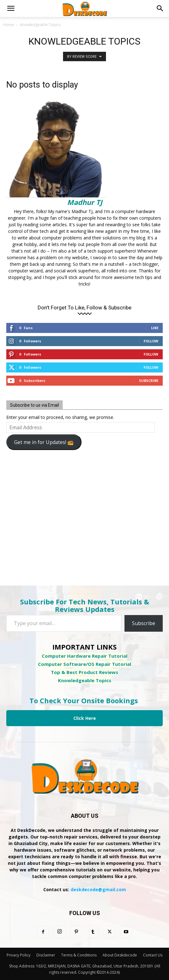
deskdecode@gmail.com (98, 889)
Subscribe (149, 380)
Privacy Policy (18, 955)
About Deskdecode (120, 955)
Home (9, 25)
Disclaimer (46, 955)
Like (155, 328)
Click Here (85, 718)
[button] (11, 8)
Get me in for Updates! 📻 (44, 442)
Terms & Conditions (79, 955)
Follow (151, 341)
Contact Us (153, 955)
